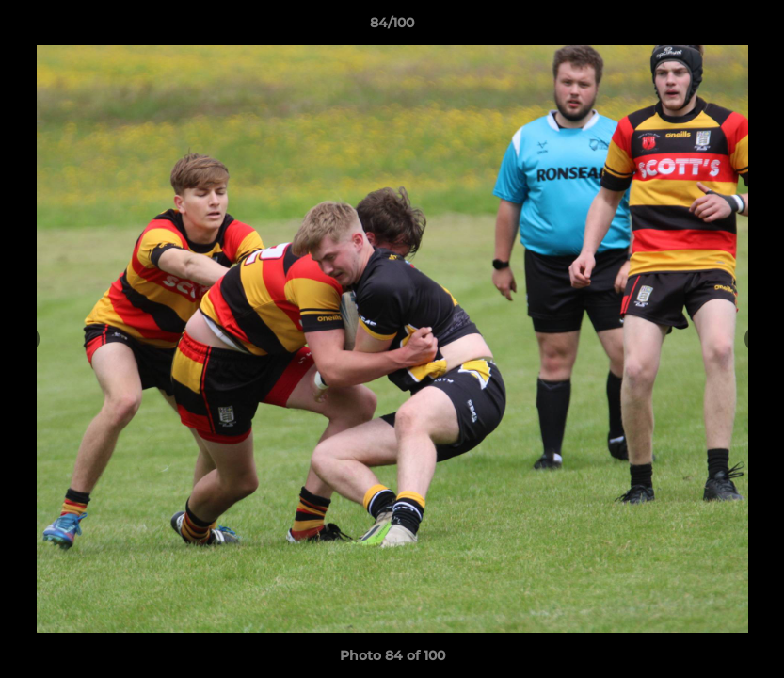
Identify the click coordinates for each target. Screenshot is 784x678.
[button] (750, 27)
